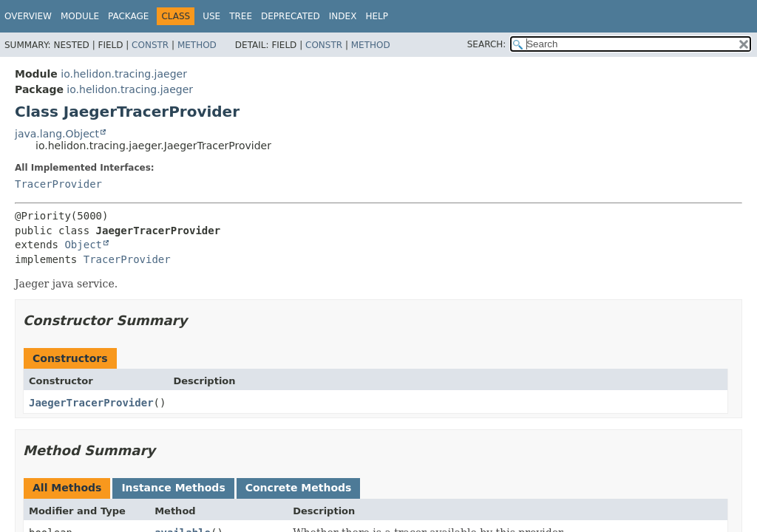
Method (197, 45)
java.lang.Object (57, 134)
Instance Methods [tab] (173, 488)
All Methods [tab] (67, 488)
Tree (241, 16)
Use (211, 16)
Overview (28, 16)
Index (343, 16)
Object (83, 245)
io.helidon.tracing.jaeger (124, 74)
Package (128, 16)
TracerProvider (58, 184)
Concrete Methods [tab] (299, 488)
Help (377, 16)
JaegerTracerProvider (91, 403)
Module (80, 16)
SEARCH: (487, 44)
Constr (150, 45)
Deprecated (291, 16)
